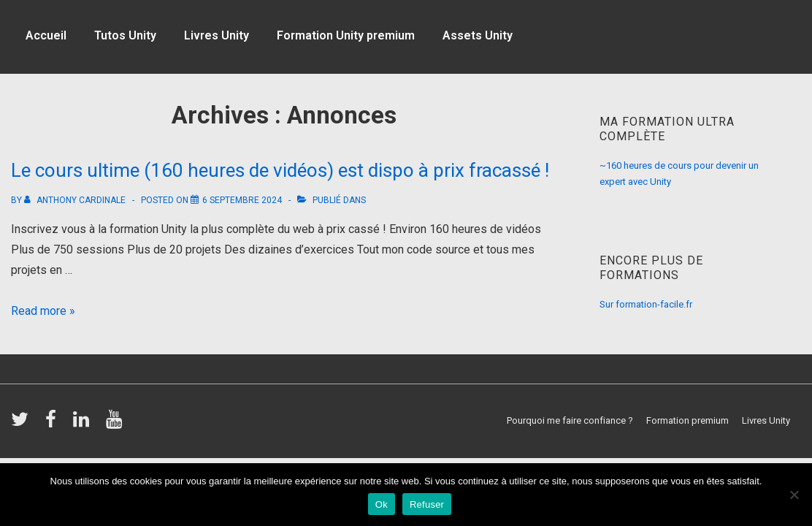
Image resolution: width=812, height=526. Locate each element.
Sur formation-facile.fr (646, 304)
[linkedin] (84, 424)
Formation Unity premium (346, 35)
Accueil (46, 35)
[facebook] (54, 424)
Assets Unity (478, 35)
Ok (382, 504)
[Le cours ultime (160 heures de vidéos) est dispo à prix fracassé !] (242, 200)
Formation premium (687, 420)
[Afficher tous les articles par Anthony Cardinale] (76, 200)
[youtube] (116, 424)
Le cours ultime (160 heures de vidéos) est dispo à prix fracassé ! (280, 170)
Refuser (427, 504)
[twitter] (23, 424)
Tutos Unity (125, 35)
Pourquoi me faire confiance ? (570, 420)
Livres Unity (217, 35)
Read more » (43, 311)
